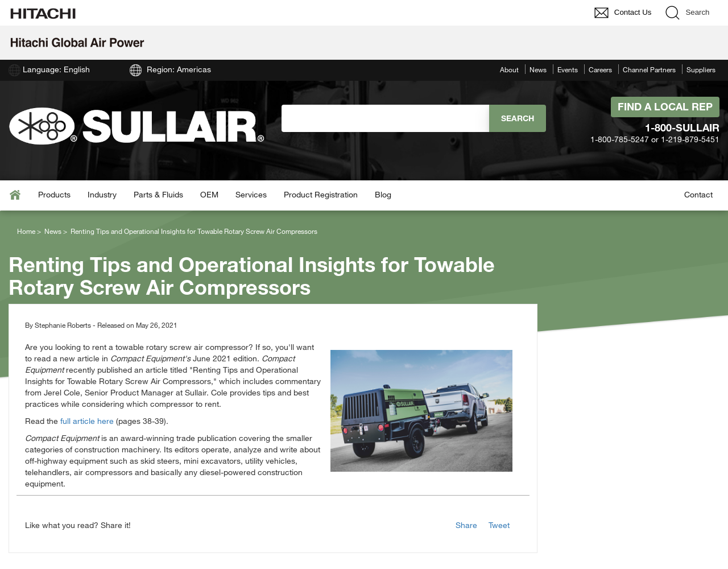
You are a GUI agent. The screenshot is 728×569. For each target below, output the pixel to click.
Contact (698, 194)
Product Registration (321, 194)
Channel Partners (649, 69)
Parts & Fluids (158, 194)
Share (466, 525)
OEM (209, 194)
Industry (102, 194)
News (538, 69)
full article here (87, 421)
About (509, 69)
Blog (383, 194)
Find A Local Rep (665, 106)
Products (54, 194)
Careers (600, 69)
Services (251, 194)
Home (26, 231)
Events (568, 69)
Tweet (499, 525)
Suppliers (701, 69)
